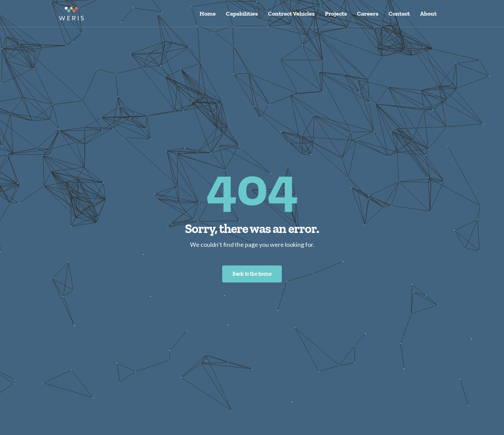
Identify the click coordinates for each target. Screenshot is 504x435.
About (428, 14)
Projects (336, 14)
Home (208, 14)
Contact (399, 14)
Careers (368, 14)
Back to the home (252, 274)
